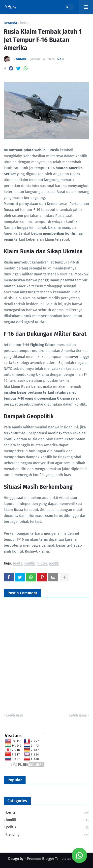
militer (42, 564)
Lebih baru (15, 715)
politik (54, 564)
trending (48, 835)
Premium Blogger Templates (49, 859)
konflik (30, 564)
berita (25, 23)
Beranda (10, 23)
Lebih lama (78, 715)
